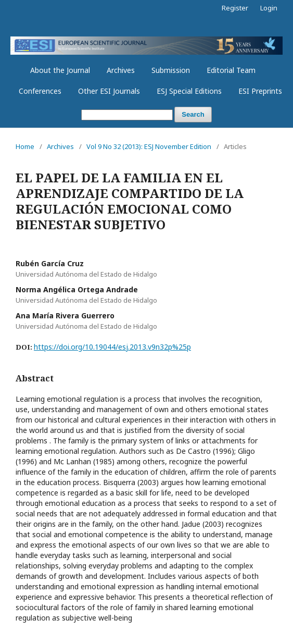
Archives (121, 70)
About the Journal (60, 70)
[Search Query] (127, 115)
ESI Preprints (260, 91)
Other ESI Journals (109, 91)
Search (193, 114)
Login (269, 8)
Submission (171, 70)
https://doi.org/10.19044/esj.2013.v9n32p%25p (112, 347)
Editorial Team (231, 70)
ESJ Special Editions (189, 91)
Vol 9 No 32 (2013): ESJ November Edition (149, 146)
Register (235, 8)
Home (25, 146)
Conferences (40, 91)
